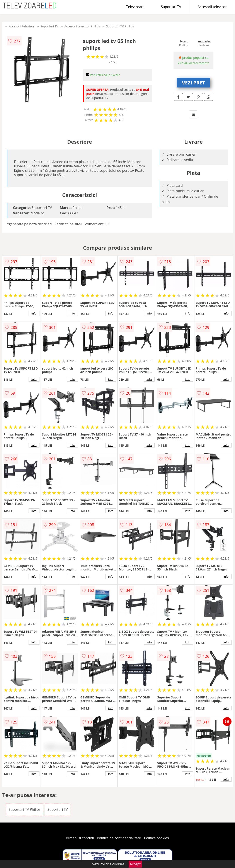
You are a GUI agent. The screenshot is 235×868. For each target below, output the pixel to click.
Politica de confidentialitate (119, 838)
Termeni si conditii (79, 838)
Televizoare (135, 7)
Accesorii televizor (212, 7)
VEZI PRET (194, 82)
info (34, 313)
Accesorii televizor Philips (82, 26)
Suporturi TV (171, 7)
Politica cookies (157, 838)
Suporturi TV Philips (120, 26)
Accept (135, 864)
